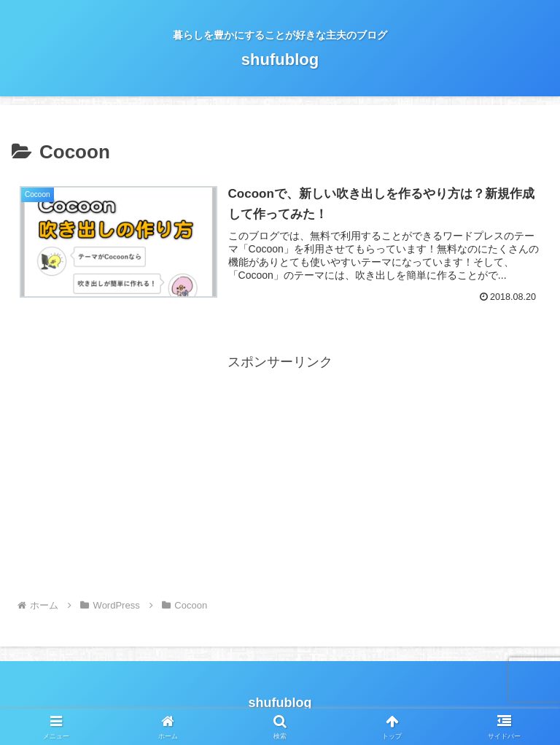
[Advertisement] (280, 476)
